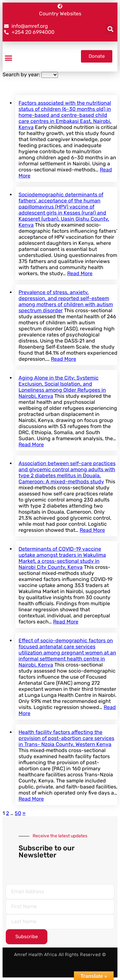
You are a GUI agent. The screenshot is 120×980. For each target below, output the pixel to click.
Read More (80, 273)
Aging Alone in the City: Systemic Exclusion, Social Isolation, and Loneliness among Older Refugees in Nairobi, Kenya (62, 387)
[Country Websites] (60, 6)
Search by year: (21, 75)
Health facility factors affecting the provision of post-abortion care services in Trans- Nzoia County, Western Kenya (66, 738)
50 (18, 813)
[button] (111, 29)
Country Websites (60, 14)
